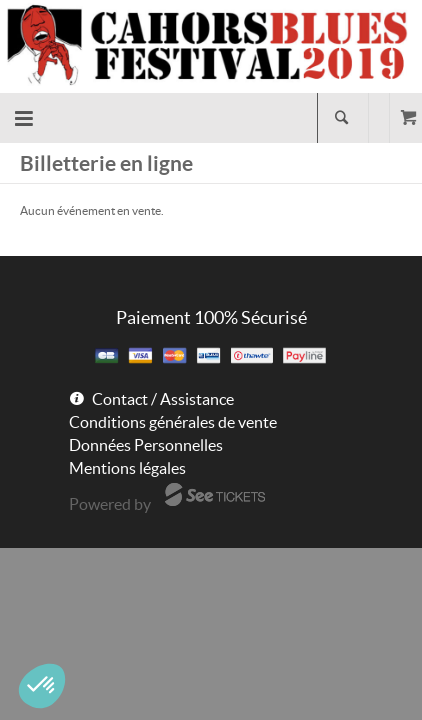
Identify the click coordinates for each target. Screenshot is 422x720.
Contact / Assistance (163, 399)
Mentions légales (127, 468)
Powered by (110, 504)
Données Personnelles (146, 445)
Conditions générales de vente (173, 422)
